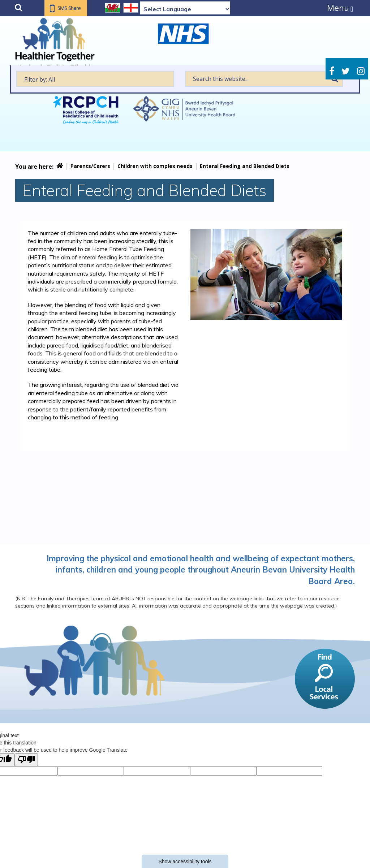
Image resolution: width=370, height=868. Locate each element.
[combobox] (95, 79)
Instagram (361, 71)
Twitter (346, 71)
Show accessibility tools (185, 861)
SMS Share (70, 9)
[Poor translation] (26, 760)
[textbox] (95, 79)
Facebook (332, 71)
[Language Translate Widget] (185, 9)
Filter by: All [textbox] (40, 79)
